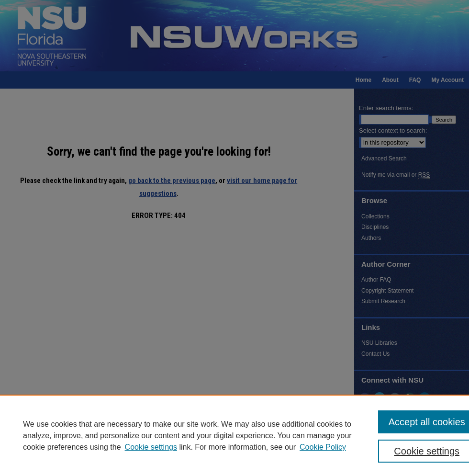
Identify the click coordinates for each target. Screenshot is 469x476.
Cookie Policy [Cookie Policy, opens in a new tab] (323, 447)
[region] (234, 435)
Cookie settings (151, 447)
